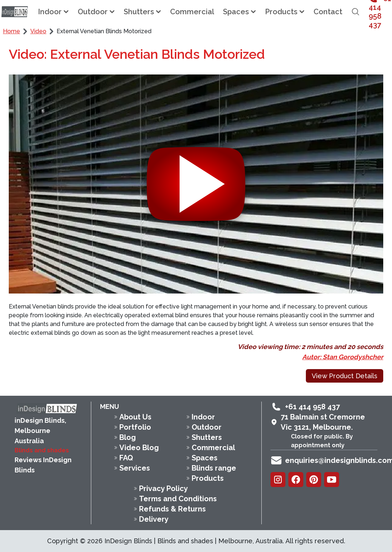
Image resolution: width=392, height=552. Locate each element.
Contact (328, 12)
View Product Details (345, 376)
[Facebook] (296, 480)
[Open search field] (356, 12)
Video (38, 31)
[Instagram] (278, 480)
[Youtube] (332, 480)
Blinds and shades (42, 450)
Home (11, 31)
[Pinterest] (314, 480)
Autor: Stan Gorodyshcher (343, 357)
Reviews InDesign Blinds (43, 465)
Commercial (192, 12)
